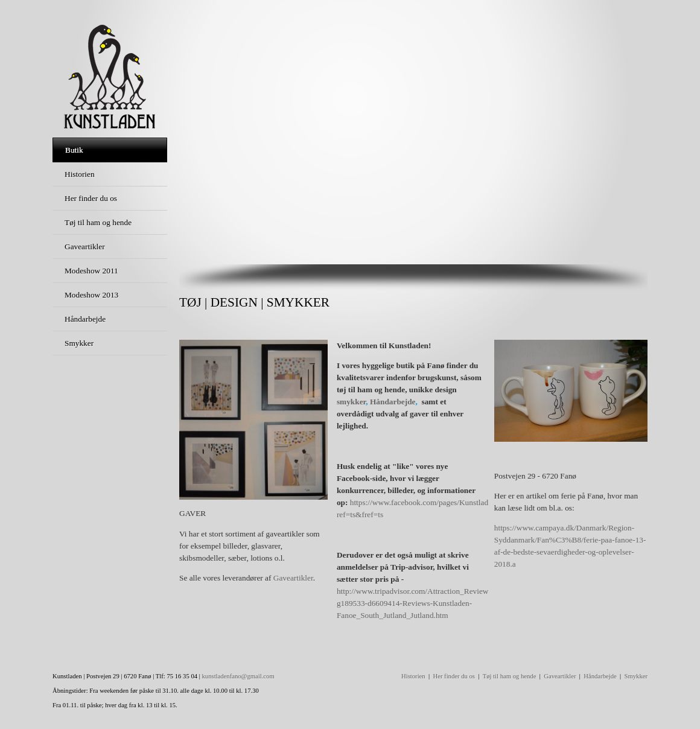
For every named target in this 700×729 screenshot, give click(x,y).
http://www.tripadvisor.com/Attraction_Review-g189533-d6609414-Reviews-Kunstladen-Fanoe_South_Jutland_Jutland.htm (414, 603)
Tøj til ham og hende (510, 676)
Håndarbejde (393, 402)
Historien (413, 676)
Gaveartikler (293, 578)
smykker (351, 402)
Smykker (636, 676)
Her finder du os (454, 676)
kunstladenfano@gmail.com (238, 676)
